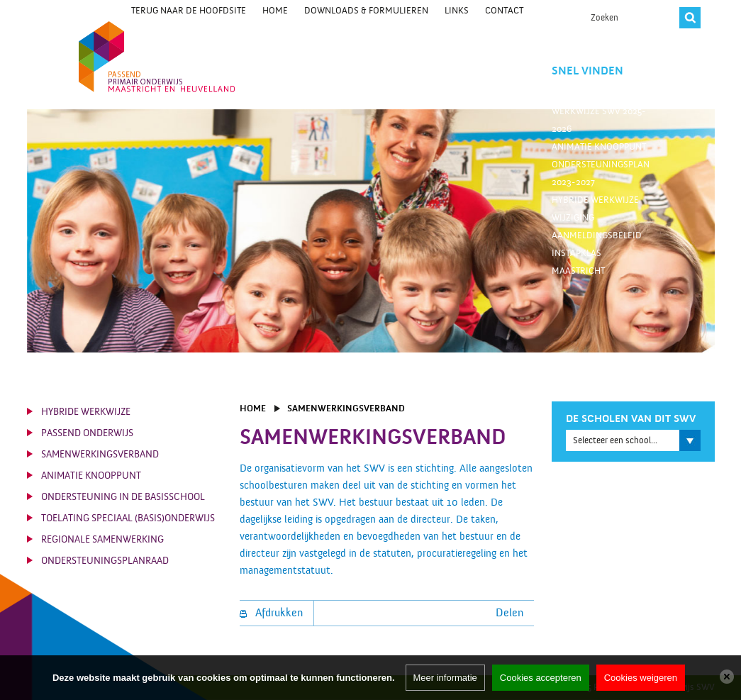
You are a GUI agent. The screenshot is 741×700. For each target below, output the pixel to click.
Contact (504, 11)
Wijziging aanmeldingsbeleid (597, 227)
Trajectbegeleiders (596, 94)
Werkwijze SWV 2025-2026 (599, 120)
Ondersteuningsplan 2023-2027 (601, 173)
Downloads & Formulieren (366, 11)
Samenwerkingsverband (100, 455)
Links (457, 11)
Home (275, 11)
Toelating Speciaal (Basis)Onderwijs (128, 518)
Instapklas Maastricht (578, 262)
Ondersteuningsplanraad (105, 561)
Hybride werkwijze (595, 200)
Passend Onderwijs (87, 433)
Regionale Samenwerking (102, 540)
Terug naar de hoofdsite (189, 11)
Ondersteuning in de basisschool (123, 497)
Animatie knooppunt (599, 147)
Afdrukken (271, 613)
